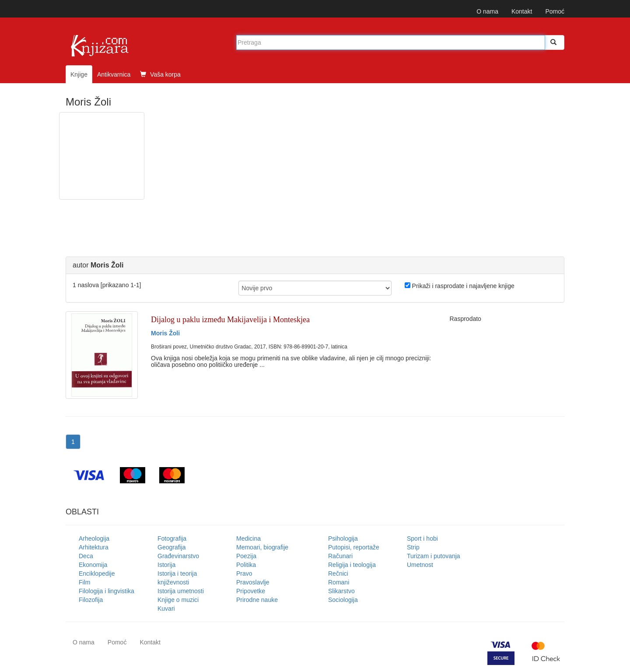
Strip (413, 547)
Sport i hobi (422, 538)
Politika (246, 565)
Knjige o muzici (178, 600)
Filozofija (91, 600)
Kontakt (522, 11)
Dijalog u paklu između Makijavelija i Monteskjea (230, 320)
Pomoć (555, 11)
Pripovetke (251, 591)
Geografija (172, 547)
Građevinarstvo (178, 556)
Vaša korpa (160, 74)
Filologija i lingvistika (107, 591)
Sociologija (343, 600)
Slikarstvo (341, 591)
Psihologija (343, 538)
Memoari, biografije (262, 547)
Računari (340, 556)
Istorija (166, 565)
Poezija (246, 556)
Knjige (79, 74)
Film (84, 582)
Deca (86, 556)
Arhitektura (94, 547)
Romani (339, 582)
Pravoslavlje (253, 582)
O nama (487, 11)
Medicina (248, 538)
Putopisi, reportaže (354, 547)
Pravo (244, 573)
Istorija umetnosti (181, 591)
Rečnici (338, 573)
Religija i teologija (352, 565)
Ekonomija (93, 565)
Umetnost (420, 565)
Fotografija (172, 538)
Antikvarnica (114, 74)
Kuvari (166, 609)
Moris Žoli (165, 333)
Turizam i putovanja (434, 556)
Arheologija (94, 538)
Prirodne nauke (257, 600)
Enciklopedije (97, 573)
